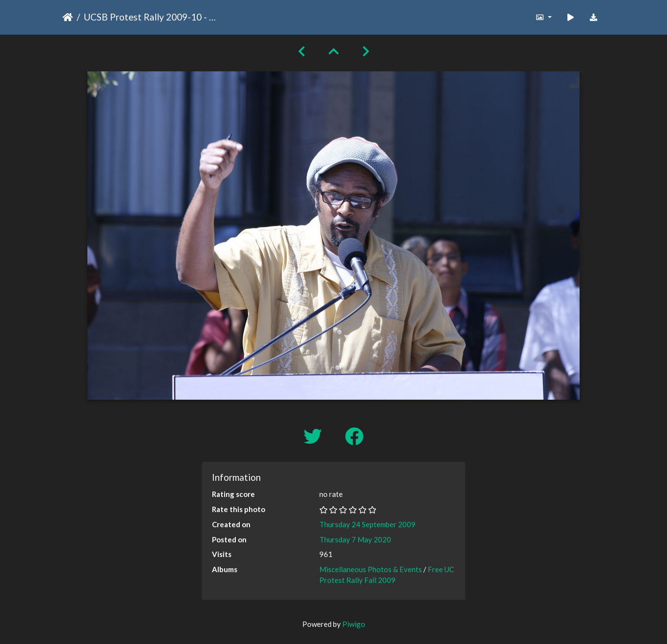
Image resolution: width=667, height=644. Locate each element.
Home (68, 17)
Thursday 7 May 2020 (355, 539)
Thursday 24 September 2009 (367, 524)
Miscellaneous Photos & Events (371, 569)
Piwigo (354, 624)
